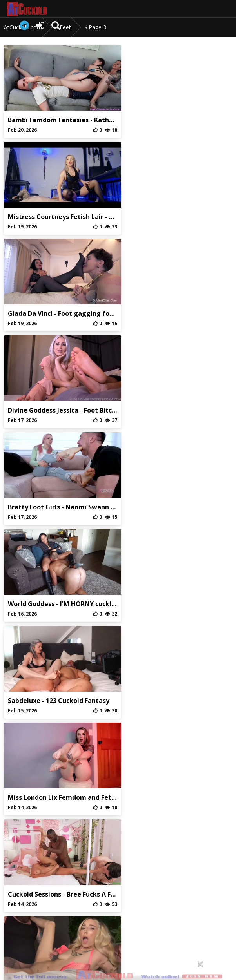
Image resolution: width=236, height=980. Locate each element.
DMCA (154, 913)
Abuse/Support (82, 913)
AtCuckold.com (35, 9)
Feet (65, 27)
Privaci (118, 913)
